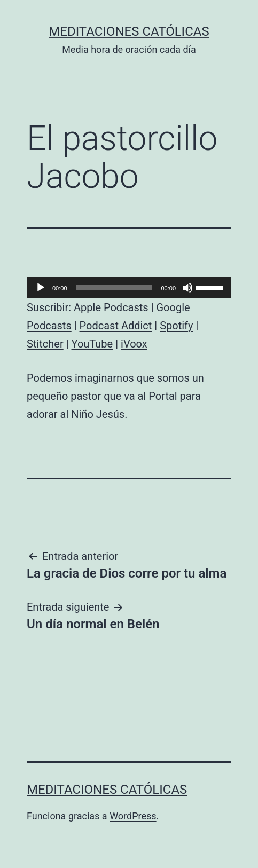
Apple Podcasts (111, 307)
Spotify (176, 326)
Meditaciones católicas (129, 31)
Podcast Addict (116, 326)
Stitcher (45, 344)
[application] (129, 288)
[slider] (114, 288)
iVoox (134, 344)
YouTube (92, 344)
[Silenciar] (187, 288)
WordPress (133, 816)
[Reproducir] (41, 288)
